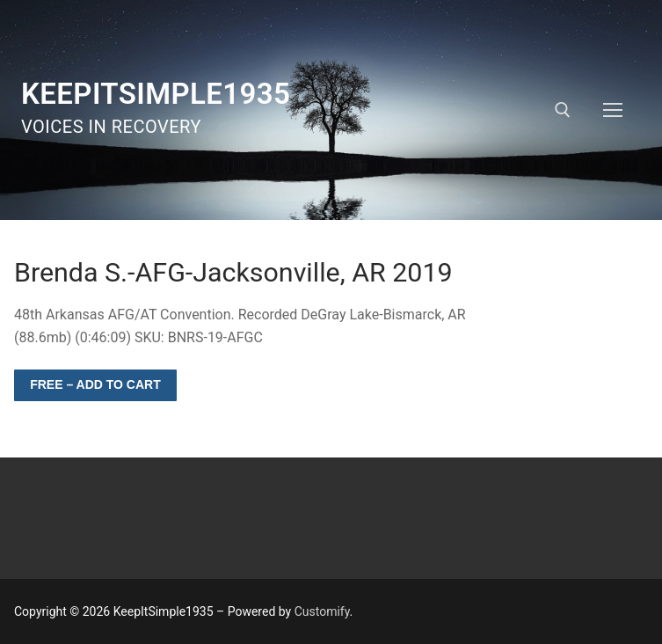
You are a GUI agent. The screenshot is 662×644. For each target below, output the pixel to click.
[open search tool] (563, 110)
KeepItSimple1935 (156, 94)
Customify (322, 611)
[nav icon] (613, 110)
